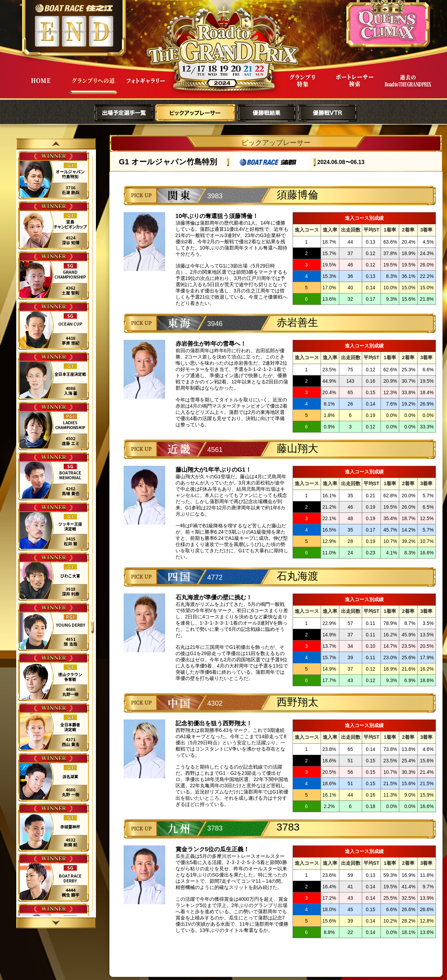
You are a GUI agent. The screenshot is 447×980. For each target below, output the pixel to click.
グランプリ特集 (302, 86)
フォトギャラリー (146, 86)
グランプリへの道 (93, 86)
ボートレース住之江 (74, 8)
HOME (41, 86)
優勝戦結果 (267, 113)
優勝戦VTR (328, 113)
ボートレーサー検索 (355, 86)
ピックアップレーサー (195, 113)
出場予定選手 (124, 113)
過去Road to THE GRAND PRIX (408, 86)
